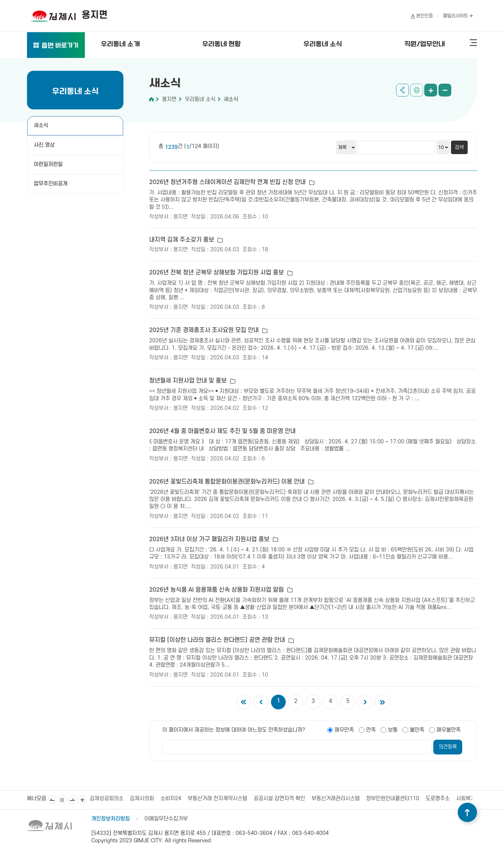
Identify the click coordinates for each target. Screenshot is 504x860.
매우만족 (344, 730)
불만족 (417, 730)
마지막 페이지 (382, 702)
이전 (52, 800)
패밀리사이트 (458, 16)
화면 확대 (431, 90)
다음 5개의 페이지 (365, 702)
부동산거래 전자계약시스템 (217, 799)
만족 (371, 730)
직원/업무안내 (425, 44)
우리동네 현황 (221, 44)
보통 (393, 730)
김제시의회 (142, 799)
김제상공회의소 (107, 799)
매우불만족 (449, 730)
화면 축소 (445, 90)
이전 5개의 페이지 (261, 702)
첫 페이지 (244, 702)
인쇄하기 (417, 90)
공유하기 (402, 90)
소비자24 (171, 799)
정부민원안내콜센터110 (393, 799)
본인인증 (425, 16)
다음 (72, 800)
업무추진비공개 (51, 184)
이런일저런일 (48, 164)
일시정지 (62, 800)
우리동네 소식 (323, 44)
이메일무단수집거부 (166, 819)
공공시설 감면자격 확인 (279, 799)
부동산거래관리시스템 (336, 799)
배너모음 (82, 800)
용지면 (169, 99)
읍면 (60, 46)
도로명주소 (438, 799)
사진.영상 (44, 145)
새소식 (41, 125)
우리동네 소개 (120, 44)
